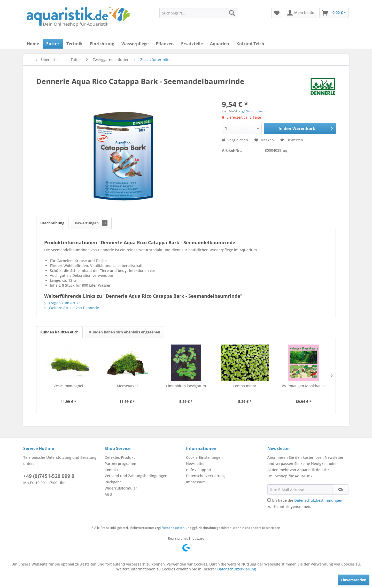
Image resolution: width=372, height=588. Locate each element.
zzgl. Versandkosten (254, 111)
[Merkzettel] (277, 13)
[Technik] (75, 44)
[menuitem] (198, 13)
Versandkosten (173, 528)
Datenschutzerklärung (205, 476)
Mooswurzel (127, 386)
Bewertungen (91, 223)
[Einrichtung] (102, 44)
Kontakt (111, 470)
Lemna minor (245, 386)
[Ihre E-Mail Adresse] (300, 490)
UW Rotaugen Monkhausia (304, 386)
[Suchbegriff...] (198, 13)
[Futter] (53, 44)
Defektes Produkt (120, 457)
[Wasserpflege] (135, 44)
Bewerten (292, 140)
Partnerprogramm (120, 464)
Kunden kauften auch (59, 332)
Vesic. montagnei (68, 386)
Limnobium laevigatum (186, 386)
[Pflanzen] (165, 44)
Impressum (196, 482)
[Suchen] (232, 13)
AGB (108, 494)
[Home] (33, 44)
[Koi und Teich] (250, 44)
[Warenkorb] (334, 13)
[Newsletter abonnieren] (340, 490)
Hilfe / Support (199, 470)
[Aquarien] (220, 44)
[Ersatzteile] (192, 44)
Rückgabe (113, 482)
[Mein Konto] (301, 13)
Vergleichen (235, 140)
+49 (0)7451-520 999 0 (49, 476)
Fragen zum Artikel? (64, 303)
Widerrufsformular (121, 488)
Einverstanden (354, 580)
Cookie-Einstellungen (204, 457)
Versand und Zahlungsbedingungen (136, 476)
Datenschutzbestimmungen (318, 500)
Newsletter (195, 464)
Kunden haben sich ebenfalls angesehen (125, 332)
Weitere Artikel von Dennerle (72, 308)
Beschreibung (52, 223)
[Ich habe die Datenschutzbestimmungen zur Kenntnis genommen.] (269, 500)
